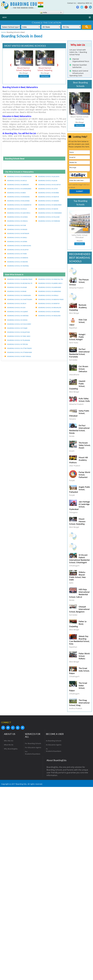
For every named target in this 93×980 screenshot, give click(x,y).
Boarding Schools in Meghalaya (48, 308)
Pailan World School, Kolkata (84, 657)
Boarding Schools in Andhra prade (18, 279)
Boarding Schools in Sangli (16, 237)
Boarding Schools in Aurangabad (18, 189)
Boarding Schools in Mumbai (47, 193)
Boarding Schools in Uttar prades (18, 348)
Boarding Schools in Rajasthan (17, 332)
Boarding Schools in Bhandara (17, 197)
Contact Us (72, 3)
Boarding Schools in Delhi (15, 303)
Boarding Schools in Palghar (48, 217)
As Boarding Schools (54, 741)
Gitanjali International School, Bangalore (79, 610)
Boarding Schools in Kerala (47, 295)
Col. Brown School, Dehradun (83, 370)
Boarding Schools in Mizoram (48, 312)
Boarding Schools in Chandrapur (18, 205)
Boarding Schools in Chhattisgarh (18, 299)
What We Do (9, 745)
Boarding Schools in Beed (15, 193)
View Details (24, 76)
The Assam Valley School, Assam (85, 446)
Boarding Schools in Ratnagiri (17, 233)
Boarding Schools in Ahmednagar (18, 176)
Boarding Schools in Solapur (17, 250)
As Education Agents (54, 745)
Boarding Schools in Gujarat (16, 312)
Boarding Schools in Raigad (16, 229)
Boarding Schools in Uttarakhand (18, 352)
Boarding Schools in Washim (16, 262)
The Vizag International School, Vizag (79, 703)
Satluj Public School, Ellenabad (79, 414)
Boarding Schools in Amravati (17, 185)
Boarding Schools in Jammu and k (49, 283)
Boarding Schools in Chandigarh (18, 295)
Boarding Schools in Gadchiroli (17, 213)
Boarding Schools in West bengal (18, 356)
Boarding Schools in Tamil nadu (17, 336)
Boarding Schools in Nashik (47, 209)
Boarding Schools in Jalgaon (47, 176)
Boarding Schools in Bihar (15, 291)
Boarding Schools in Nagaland (48, 316)
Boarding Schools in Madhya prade (50, 299)
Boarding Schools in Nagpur (47, 197)
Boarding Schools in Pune (15, 225)
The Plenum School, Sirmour (79, 283)
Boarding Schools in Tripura (16, 344)
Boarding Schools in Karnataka (48, 291)
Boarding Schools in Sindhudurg (18, 246)
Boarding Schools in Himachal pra (49, 279)
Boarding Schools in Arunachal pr (18, 283)
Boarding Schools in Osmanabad (49, 213)
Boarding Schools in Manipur (48, 303)
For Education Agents (33, 748)
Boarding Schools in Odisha (16, 320)
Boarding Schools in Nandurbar (49, 205)
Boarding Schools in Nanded (47, 201)
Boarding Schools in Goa (15, 308)
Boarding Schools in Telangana (17, 340)
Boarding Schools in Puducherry (18, 324)
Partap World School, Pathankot (84, 475)
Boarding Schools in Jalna (46, 181)
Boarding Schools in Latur (47, 189)
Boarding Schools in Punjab (16, 328)
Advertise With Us (85, 3)
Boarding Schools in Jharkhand (48, 287)
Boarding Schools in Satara (16, 242)
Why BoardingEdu (11, 749)
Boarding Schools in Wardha (16, 258)
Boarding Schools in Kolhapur (48, 185)
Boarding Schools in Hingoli (16, 221)
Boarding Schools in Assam (16, 287)
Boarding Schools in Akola (16, 181)
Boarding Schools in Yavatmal (17, 266)
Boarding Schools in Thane (16, 254)
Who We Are (9, 741)
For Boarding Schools (33, 744)
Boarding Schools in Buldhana (17, 201)
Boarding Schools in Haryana (17, 316)
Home (3, 32)
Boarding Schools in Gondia (16, 217)
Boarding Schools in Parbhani (48, 221)
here (88, 185)
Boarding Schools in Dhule (16, 209)
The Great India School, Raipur (79, 671)
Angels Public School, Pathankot (80, 490)
